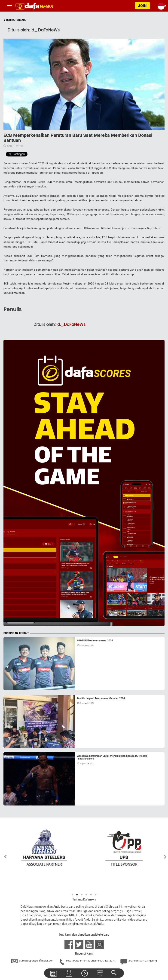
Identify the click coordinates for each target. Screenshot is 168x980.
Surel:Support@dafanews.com (33, 961)
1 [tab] (73, 895)
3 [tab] (82, 895)
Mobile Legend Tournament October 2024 (101, 698)
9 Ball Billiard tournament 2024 (95, 641)
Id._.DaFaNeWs (71, 325)
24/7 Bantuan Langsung (139, 961)
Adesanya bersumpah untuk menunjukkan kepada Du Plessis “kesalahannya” (112, 757)
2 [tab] (77, 895)
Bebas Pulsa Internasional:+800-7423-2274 (88, 961)
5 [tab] (91, 895)
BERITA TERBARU (15, 20)
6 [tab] (96, 895)
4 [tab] (86, 895)
